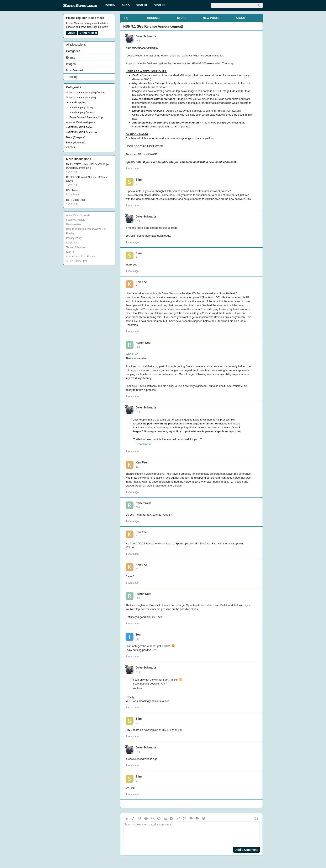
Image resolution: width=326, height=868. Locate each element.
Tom (139, 634)
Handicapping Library (81, 108)
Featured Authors (76, 220)
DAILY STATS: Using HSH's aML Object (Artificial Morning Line (88, 166)
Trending (72, 77)
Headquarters (74, 224)
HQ (126, 18)
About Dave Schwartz (78, 215)
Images (71, 64)
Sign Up (142, 5)
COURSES (154, 18)
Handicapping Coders (82, 112)
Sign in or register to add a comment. (191, 833)
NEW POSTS (211, 18)
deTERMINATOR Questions (82, 132)
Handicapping (78, 103)
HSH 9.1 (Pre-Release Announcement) (153, 26)
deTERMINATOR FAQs (79, 127)
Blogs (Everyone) (76, 137)
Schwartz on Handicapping (81, 98)
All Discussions (76, 45)
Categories (73, 51)
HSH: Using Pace (76, 200)
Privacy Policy (74, 238)
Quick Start (72, 243)
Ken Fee (141, 282)
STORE (182, 18)
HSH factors (73, 190)
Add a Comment (246, 850)
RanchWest (143, 343)
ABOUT (241, 18)
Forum (111, 5)
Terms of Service (75, 247)
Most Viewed (74, 70)
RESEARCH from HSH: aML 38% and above (87, 179)
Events (71, 57)
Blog (126, 5)
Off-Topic (71, 148)
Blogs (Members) (76, 143)
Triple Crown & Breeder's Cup (86, 117)
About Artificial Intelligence (81, 122)
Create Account (88, 33)
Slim (139, 180)
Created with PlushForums (81, 257)
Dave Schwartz (146, 36)
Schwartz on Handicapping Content (86, 93)
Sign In (159, 5)
